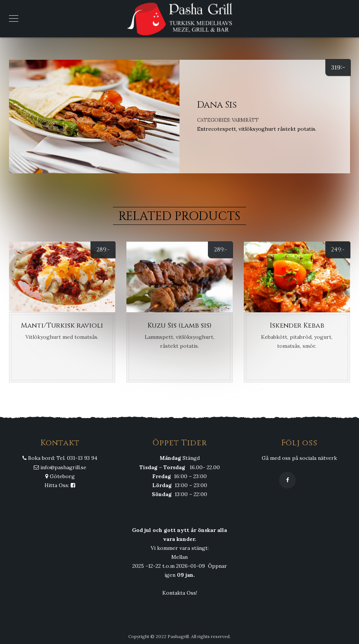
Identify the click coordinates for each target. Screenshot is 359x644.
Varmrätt (245, 120)
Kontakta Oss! (180, 593)
